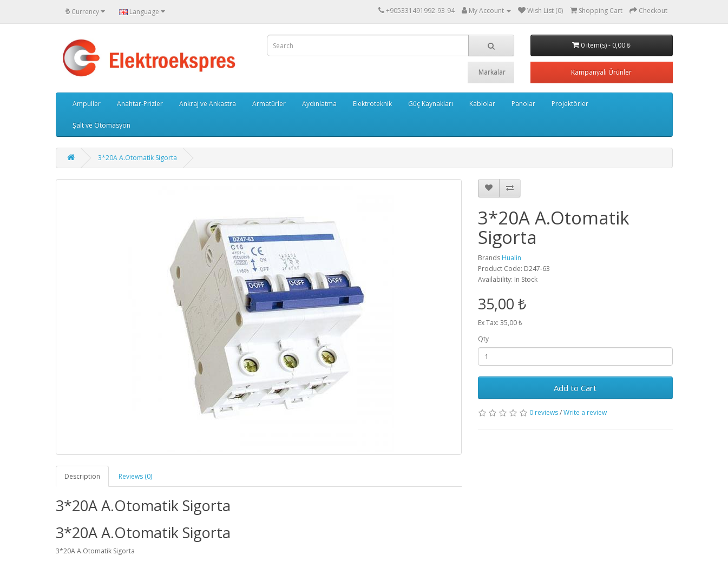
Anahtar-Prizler (140, 104)
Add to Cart (575, 388)
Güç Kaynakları (431, 104)
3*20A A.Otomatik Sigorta (137, 158)
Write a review (585, 412)
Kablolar (482, 104)
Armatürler (269, 104)
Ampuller (87, 104)
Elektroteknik (372, 104)
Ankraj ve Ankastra (208, 104)
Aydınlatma (319, 104)
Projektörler (570, 104)
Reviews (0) (135, 476)
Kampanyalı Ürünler (601, 72)
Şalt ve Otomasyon (101, 125)
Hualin (511, 258)
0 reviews (544, 412)
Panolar (523, 104)
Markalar (492, 72)
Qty (483, 339)
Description (82, 476)
